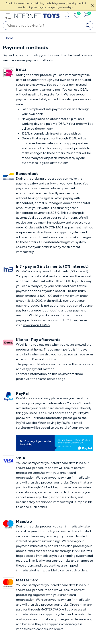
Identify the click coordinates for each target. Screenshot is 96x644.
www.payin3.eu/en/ (37, 325)
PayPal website (26, 423)
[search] (89, 26)
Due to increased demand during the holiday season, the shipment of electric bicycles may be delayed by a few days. (46, 5)
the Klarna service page (49, 379)
